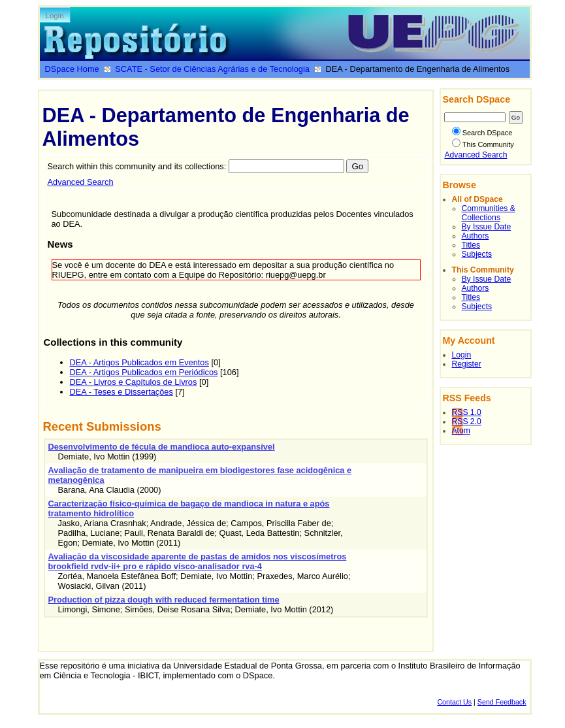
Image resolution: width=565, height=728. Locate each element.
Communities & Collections (489, 213)
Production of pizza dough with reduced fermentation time (164, 600)
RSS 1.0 (467, 412)
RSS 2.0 (467, 422)
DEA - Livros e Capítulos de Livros (134, 382)
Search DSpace (482, 133)
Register (467, 364)
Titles (471, 245)
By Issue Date (487, 227)
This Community (483, 144)
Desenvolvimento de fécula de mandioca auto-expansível (162, 447)
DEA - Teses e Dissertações (121, 392)
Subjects (477, 254)
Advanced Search (81, 182)
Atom (461, 431)
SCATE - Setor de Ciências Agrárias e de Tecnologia (212, 69)
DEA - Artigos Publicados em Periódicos (144, 372)
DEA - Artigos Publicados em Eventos (139, 362)
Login (55, 16)
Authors (476, 236)
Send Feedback (502, 702)
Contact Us (454, 702)
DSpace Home (72, 69)
